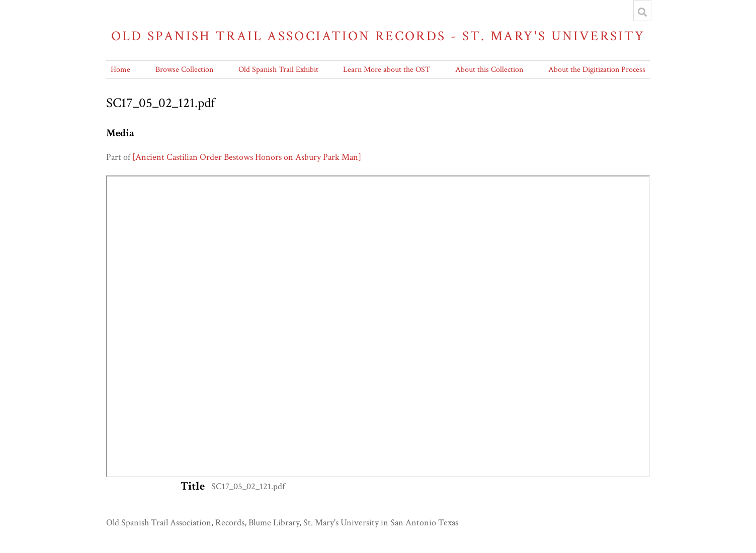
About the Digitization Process (597, 70)
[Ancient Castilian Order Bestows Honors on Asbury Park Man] (247, 157)
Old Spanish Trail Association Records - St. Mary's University (378, 36)
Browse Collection (184, 70)
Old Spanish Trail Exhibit (278, 70)
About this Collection (489, 70)
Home (120, 70)
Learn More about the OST (387, 70)
